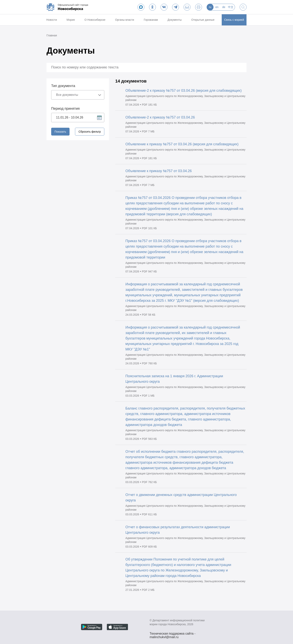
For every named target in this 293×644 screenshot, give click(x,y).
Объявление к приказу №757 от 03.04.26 (159, 171)
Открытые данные (203, 20)
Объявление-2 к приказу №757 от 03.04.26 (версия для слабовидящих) (184, 91)
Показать (60, 132)
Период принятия (65, 109)
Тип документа (63, 86)
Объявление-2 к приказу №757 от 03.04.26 (160, 117)
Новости (52, 20)
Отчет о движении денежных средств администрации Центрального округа (181, 498)
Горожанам (151, 20)
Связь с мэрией (234, 20)
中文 (231, 7)
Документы (175, 20)
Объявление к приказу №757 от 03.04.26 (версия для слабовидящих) (182, 144)
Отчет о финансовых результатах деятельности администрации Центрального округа (178, 530)
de (224, 7)
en (217, 7)
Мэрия (71, 20)
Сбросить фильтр (90, 132)
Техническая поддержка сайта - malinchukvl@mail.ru (173, 634)
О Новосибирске (95, 20)
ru (210, 7)
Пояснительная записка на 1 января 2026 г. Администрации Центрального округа (174, 379)
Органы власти (125, 20)
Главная (52, 35)
